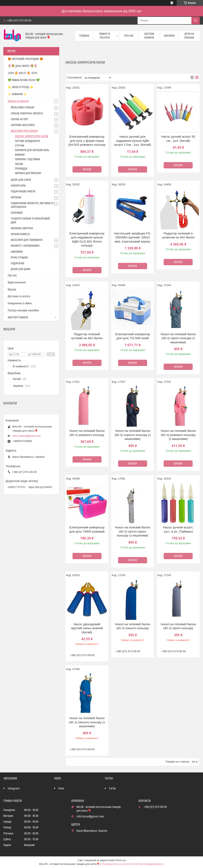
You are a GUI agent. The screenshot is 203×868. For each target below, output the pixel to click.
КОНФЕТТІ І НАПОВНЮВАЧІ (25, 246)
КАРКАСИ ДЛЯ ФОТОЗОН (28, 173)
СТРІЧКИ (20, 146)
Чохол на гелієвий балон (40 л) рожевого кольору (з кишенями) (178, 435)
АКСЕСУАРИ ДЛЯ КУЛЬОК (24, 131)
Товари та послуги (105, 36)
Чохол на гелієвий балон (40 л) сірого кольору (178, 626)
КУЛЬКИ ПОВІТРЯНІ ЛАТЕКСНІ (27, 114)
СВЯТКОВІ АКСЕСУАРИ (23, 125)
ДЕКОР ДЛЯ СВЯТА (21, 180)
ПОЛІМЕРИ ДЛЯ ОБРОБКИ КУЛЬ (32, 150)
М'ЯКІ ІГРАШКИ (19, 258)
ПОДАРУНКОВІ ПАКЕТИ (23, 192)
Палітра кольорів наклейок (23, 311)
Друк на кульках (189, 36)
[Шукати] (196, 21)
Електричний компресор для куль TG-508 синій (132, 336)
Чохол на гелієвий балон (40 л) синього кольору (132, 626)
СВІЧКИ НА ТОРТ (19, 119)
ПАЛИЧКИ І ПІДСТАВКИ (27, 159)
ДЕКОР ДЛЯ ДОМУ (21, 269)
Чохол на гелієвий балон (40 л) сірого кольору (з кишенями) (178, 338)
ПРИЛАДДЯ (21, 169)
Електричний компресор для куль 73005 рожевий (87, 529)
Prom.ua (121, 860)
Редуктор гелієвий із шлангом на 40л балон (178, 235)
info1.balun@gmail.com (27, 436)
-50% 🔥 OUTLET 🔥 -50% (22, 73)
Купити (87, 170)
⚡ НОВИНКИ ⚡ (17, 94)
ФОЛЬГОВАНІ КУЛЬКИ (22, 108)
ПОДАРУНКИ (18, 263)
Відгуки (12, 290)
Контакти (169, 36)
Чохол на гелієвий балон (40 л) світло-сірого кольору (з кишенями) (132, 531)
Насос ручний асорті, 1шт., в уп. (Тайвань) (178, 529)
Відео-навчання (17, 283)
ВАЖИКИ (20, 155)
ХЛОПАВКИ (17, 213)
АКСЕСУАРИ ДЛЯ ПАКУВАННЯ (27, 240)
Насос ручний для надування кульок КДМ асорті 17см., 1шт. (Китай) (133, 141)
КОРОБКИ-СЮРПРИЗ (22, 228)
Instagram (14, 789)
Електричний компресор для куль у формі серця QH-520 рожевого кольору (87, 141)
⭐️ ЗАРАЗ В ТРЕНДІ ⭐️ (21, 87)
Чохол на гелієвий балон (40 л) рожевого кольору (87, 433)
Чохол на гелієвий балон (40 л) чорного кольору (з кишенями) (133, 435)
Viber (61, 789)
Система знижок (149, 36)
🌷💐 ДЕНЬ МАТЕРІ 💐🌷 (22, 66)
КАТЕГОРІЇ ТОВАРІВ (18, 318)
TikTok (112, 789)
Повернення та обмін (20, 303)
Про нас (129, 36)
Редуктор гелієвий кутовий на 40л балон (87, 336)
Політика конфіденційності (149, 864)
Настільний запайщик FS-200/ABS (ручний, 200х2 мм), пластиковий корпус (133, 237)
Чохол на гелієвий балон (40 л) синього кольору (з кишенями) (87, 722)
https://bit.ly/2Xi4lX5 (40, 487)
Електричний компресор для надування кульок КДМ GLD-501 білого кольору (87, 239)
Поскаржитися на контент (116, 864)
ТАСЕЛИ (19, 164)
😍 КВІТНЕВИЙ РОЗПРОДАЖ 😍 (25, 59)
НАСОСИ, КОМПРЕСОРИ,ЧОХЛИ (32, 136)
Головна (84, 36)
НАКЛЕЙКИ (17, 252)
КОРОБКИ (16, 198)
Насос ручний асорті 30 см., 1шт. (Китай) (178, 139)
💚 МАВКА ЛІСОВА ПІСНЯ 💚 (24, 80)
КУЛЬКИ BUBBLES (20, 234)
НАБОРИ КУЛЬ (18, 186)
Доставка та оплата (19, 296)
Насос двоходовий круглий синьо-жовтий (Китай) (87, 628)
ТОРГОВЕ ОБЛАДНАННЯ (27, 141)
